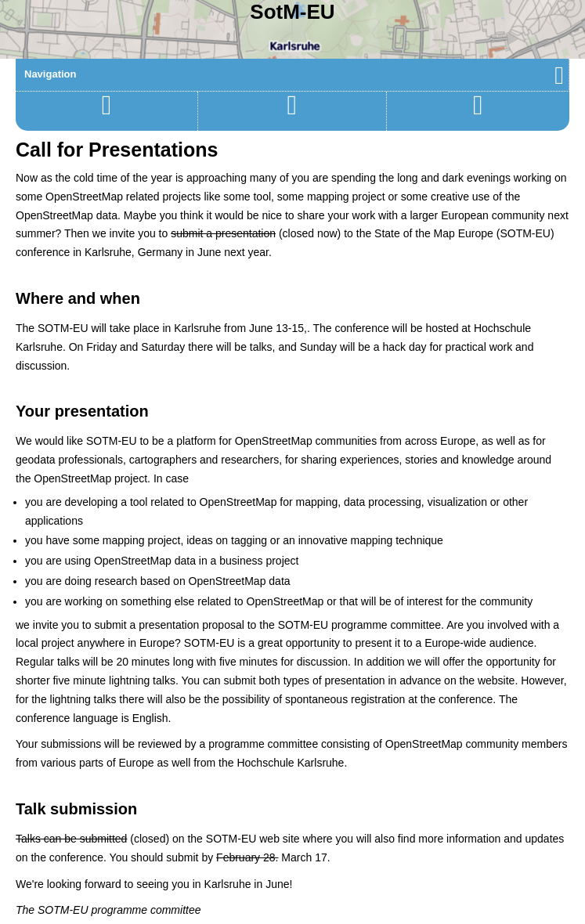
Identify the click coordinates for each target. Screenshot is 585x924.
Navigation (294, 74)
